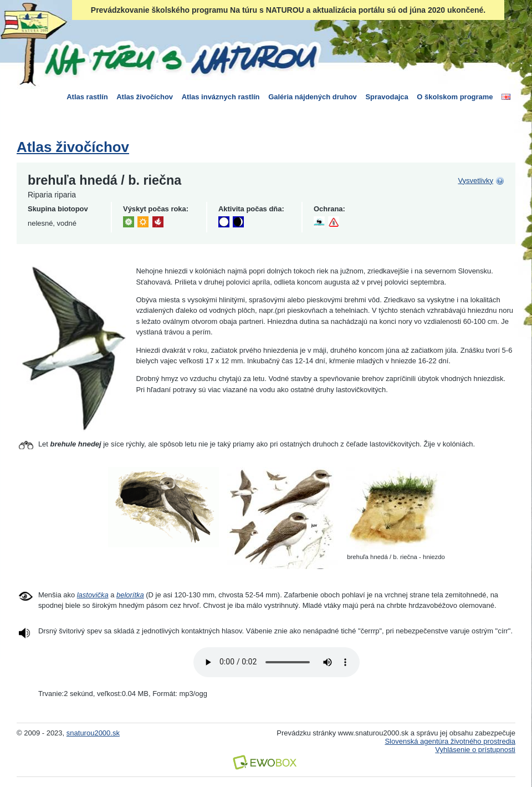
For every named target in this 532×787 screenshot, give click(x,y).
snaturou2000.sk (93, 733)
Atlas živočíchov (145, 97)
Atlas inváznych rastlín (221, 97)
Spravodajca (387, 97)
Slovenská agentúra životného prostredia (450, 741)
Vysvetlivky (475, 181)
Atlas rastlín (87, 97)
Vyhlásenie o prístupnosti (475, 750)
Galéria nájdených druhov (313, 97)
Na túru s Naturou (180, 58)
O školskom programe (455, 97)
